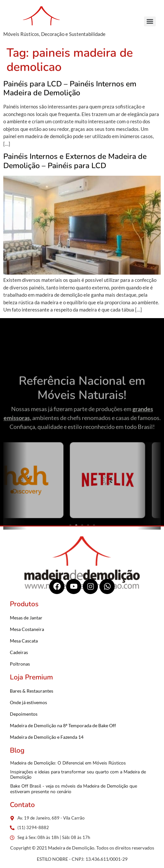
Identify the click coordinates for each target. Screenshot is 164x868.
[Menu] (150, 21)
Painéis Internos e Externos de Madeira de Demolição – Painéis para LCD (75, 161)
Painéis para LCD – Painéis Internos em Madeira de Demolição (70, 89)
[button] (11, 508)
